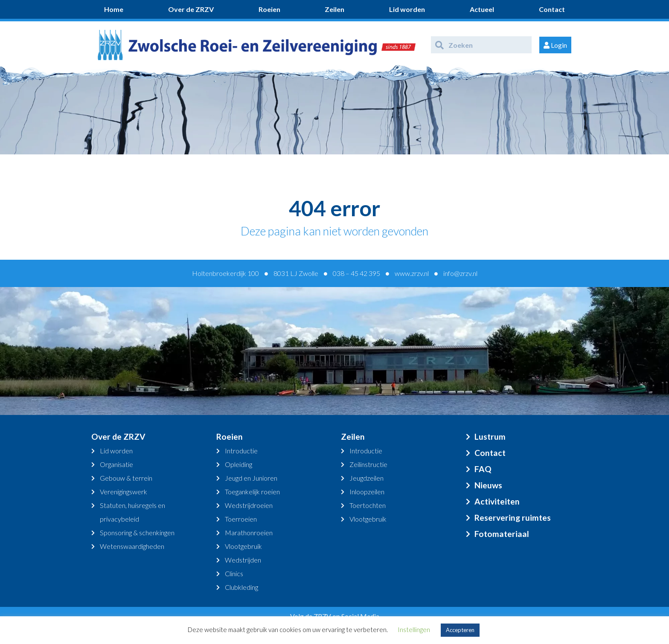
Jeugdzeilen (366, 478)
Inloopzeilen (367, 492)
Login (555, 45)
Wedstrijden (243, 560)
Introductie (241, 451)
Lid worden (407, 9)
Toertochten (368, 505)
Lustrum (490, 437)
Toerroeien (241, 519)
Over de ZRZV (191, 9)
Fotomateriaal (502, 534)
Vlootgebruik (243, 546)
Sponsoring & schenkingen (137, 532)
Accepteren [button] (460, 630)
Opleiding (239, 464)
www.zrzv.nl (412, 273)
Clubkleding (241, 587)
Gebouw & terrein (126, 478)
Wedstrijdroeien (249, 505)
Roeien (269, 9)
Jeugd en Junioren (251, 478)
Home (114, 9)
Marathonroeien (249, 532)
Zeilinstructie (368, 464)
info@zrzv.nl (460, 273)
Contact (552, 9)
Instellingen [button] (414, 629)
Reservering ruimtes (513, 518)
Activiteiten (497, 501)
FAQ (483, 469)
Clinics (234, 573)
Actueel (482, 9)
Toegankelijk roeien (252, 492)
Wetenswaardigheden (132, 546)
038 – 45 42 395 (356, 273)
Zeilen (334, 9)
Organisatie (116, 464)
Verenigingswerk (124, 492)
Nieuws (488, 485)
